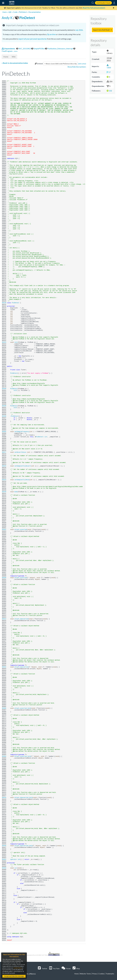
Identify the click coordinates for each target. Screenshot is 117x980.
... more (15, 51)
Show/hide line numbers (77, 67)
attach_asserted (21, 530)
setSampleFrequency (22, 432)
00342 (5, 667)
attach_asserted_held (23, 708)
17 (109, 72)
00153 (5, 342)
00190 (5, 406)
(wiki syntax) (82, 64)
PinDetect (23, 12)
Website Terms (85, 974)
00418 (5, 798)
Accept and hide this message (14, 976)
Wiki (14, 57)
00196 (5, 416)
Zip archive (51, 34)
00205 (5, 432)
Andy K (7, 18)
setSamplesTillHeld (22, 480)
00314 (5, 619)
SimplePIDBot (38, 49)
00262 (5, 530)
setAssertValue (20, 452)
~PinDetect (14, 416)
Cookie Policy (18, 968)
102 (109, 91)
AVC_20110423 (24, 49)
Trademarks (110, 974)
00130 (5, 303)
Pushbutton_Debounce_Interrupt (59, 49)
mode (16, 492)
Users (5, 12)
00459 (5, 868)
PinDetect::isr (42, 437)
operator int (15, 860)
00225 (5, 466)
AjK (10, 12)
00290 (5, 578)
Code (15, 12)
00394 (5, 756)
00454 (5, 860)
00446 (5, 846)
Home (6, 57)
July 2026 (79, 30)
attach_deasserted (21, 619)
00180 (5, 389)
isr (16, 868)
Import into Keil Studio (101, 30)
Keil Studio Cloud (103, 3)
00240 (5, 492)
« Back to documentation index (15, 63)
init (16, 342)
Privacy (95, 974)
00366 (5, 708)
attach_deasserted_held (23, 798)
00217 (5, 452)
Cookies (102, 974)
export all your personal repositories (33, 39)
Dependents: (9, 49)
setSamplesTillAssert (23, 466)
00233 (5, 480)
